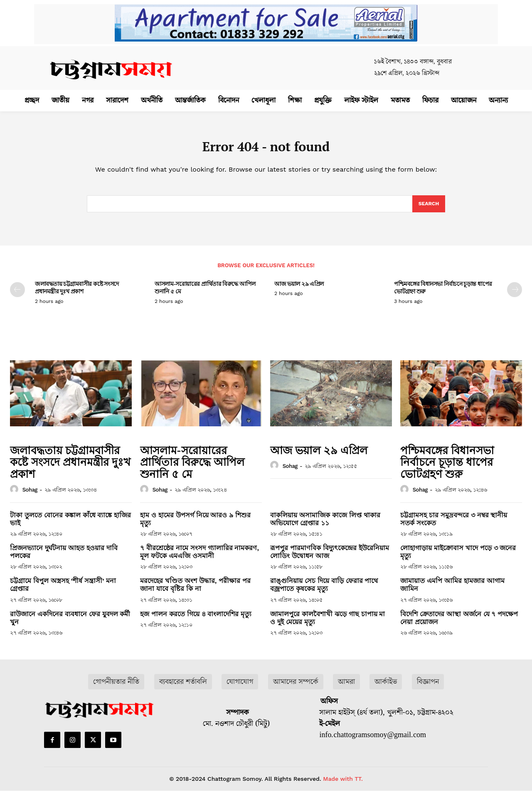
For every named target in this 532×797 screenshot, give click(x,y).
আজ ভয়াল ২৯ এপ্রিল (299, 290)
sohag (30, 496)
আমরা (346, 688)
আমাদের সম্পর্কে (296, 688)
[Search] (428, 209)
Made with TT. (343, 785)
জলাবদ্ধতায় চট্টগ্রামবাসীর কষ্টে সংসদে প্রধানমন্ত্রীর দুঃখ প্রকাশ (77, 294)
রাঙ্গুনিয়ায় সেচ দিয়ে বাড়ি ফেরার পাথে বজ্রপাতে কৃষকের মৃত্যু (324, 591)
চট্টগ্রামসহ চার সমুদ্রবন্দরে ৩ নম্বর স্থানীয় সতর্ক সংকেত (454, 525)
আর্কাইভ (386, 688)
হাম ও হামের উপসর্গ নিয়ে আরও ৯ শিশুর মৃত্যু (195, 525)
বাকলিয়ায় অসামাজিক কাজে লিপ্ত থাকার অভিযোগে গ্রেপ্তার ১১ (325, 525)
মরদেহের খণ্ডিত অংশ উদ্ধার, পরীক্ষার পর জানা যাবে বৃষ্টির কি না (195, 591)
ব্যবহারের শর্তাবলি (183, 688)
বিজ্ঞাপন (428, 688)
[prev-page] (17, 296)
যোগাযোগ (240, 688)
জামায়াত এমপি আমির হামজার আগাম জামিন (452, 591)
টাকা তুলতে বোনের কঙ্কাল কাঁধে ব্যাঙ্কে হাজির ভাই (70, 525)
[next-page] (515, 296)
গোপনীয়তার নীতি (116, 688)
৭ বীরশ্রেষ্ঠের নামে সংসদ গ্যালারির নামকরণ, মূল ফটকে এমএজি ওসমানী (199, 558)
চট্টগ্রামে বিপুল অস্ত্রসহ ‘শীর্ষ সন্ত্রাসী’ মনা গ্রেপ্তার (63, 591)
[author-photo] (15, 495)
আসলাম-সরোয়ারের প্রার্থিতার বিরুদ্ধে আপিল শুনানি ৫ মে (205, 294)
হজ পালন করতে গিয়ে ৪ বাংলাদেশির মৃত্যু (196, 620)
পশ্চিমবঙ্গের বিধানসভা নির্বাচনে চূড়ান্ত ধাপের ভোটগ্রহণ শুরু (443, 294)
